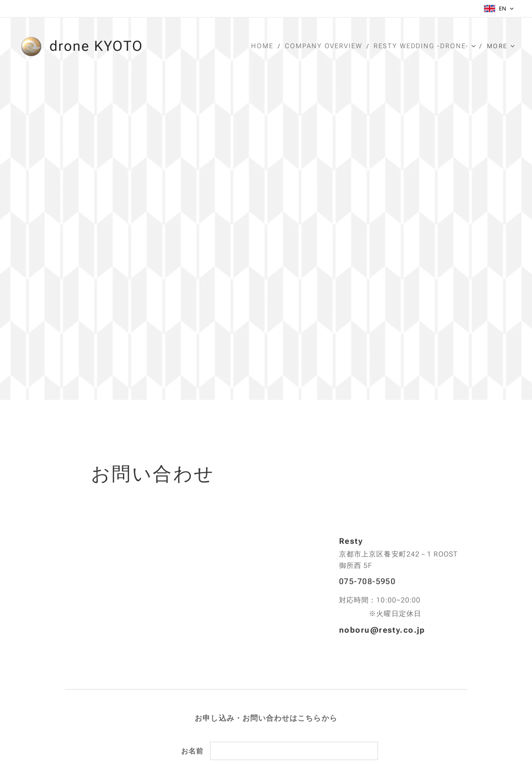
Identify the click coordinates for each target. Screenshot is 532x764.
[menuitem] (267, 46)
